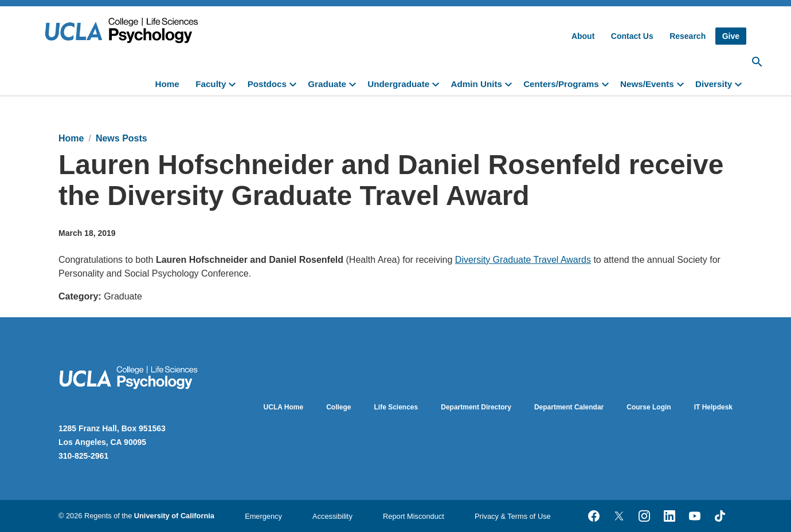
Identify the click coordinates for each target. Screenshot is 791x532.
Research (688, 36)
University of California (174, 516)
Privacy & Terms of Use (513, 516)
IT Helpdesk (713, 407)
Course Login (649, 407)
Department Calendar (569, 407)
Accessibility (332, 516)
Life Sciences (396, 407)
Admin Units (476, 84)
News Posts (122, 138)
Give (731, 36)
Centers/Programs (561, 84)
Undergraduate (398, 84)
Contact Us (632, 36)
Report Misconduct (414, 516)
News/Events (647, 84)
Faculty (211, 84)
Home (167, 84)
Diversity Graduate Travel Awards (523, 260)
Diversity (714, 84)
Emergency (263, 516)
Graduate (327, 84)
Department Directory (476, 407)
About (583, 36)
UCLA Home (284, 407)
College (338, 407)
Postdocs (267, 84)
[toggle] (234, 83)
